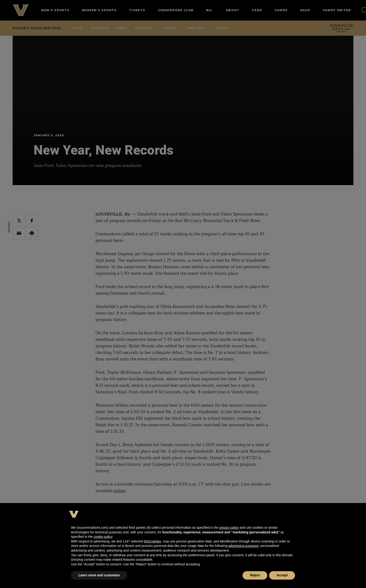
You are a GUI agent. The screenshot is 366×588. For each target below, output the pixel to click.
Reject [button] (255, 575)
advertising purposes (244, 546)
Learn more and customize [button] (99, 575)
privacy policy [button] (229, 528)
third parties (153, 541)
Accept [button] (282, 575)
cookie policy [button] (103, 537)
